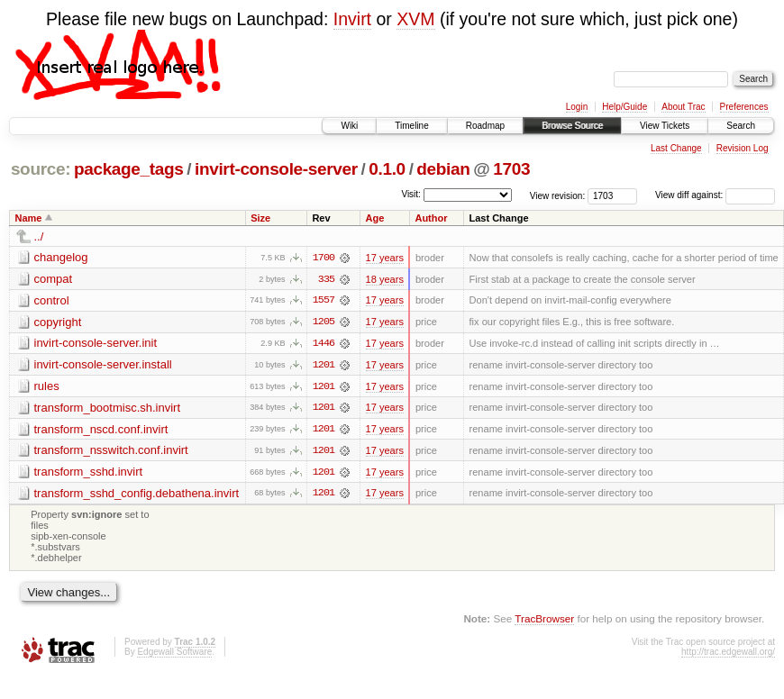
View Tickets (665, 126)
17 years (385, 258)
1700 (324, 258)
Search (741, 126)
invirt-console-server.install (103, 365)
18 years (385, 279)
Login (577, 107)
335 (326, 279)
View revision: (558, 195)
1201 (324, 366)
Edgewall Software (174, 654)
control (52, 300)
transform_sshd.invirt (89, 473)
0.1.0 (387, 169)
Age (375, 218)
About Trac (683, 107)
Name (29, 218)
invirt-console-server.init (96, 344)
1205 (324, 322)
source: (41, 169)
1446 (324, 344)
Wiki (349, 126)
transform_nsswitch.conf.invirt (111, 452)
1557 (324, 301)
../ (39, 236)
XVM (415, 19)
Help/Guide (624, 107)
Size (260, 218)
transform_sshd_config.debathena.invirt (137, 495)
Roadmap (485, 126)
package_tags (129, 169)
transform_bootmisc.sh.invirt (108, 409)
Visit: (411, 194)
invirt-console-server (276, 169)
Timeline (411, 126)
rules (47, 387)
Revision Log (743, 148)
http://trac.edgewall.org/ (728, 654)
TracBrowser (544, 620)
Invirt (352, 19)
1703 (511, 169)
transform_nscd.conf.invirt (101, 430)
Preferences (744, 107)
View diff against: (715, 195)
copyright (58, 322)
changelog (61, 257)
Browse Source (572, 126)
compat (54, 279)
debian (443, 169)
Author (431, 218)
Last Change (676, 148)
